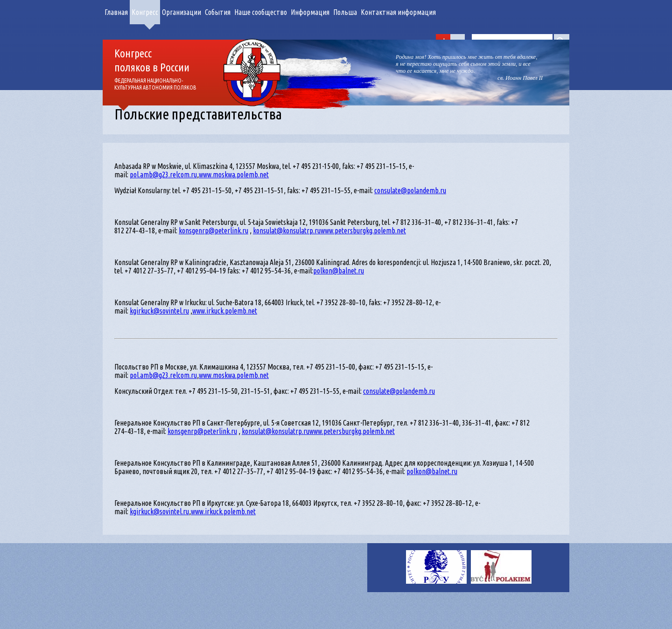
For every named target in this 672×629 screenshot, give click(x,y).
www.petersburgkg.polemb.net (363, 231)
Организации (182, 12)
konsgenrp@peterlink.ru (213, 231)
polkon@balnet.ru (339, 271)
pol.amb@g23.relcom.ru (163, 175)
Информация (310, 12)
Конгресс (145, 12)
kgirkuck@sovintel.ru (159, 311)
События (218, 12)
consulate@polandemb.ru (410, 190)
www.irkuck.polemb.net (225, 311)
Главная (116, 12)
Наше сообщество (261, 12)
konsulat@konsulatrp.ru (287, 231)
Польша (345, 12)
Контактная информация (398, 12)
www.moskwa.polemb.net (234, 175)
